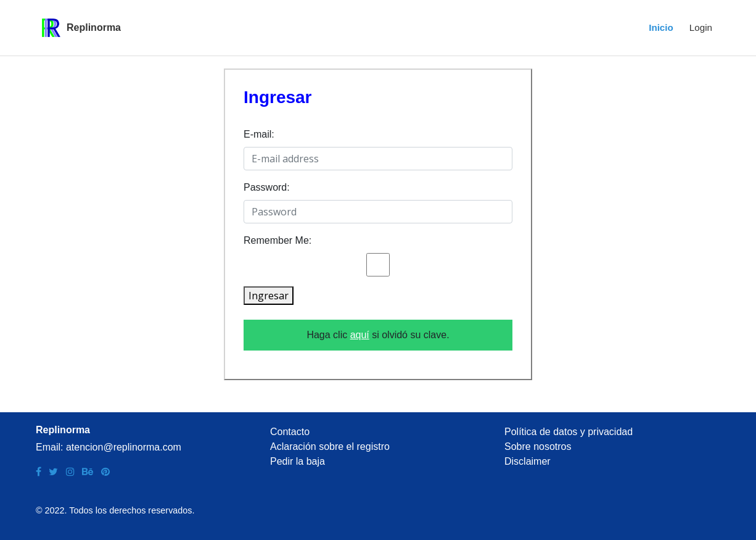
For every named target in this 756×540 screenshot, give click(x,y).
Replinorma (94, 27)
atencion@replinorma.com (124, 447)
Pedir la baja (298, 461)
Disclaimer (528, 461)
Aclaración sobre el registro (330, 447)
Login (701, 27)
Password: (267, 187)
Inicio (661, 27)
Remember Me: (277, 240)
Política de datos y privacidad (569, 432)
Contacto (290, 432)
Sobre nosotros (538, 447)
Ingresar (269, 296)
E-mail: (259, 134)
